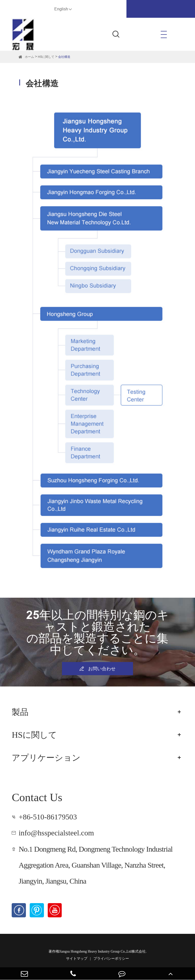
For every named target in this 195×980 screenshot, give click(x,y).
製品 (20, 712)
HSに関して (46, 57)
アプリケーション (46, 758)
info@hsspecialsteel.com (56, 833)
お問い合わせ (97, 669)
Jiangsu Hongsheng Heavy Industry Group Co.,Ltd (95, 951)
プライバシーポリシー (111, 959)
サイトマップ (77, 959)
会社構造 (64, 57)
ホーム (29, 57)
